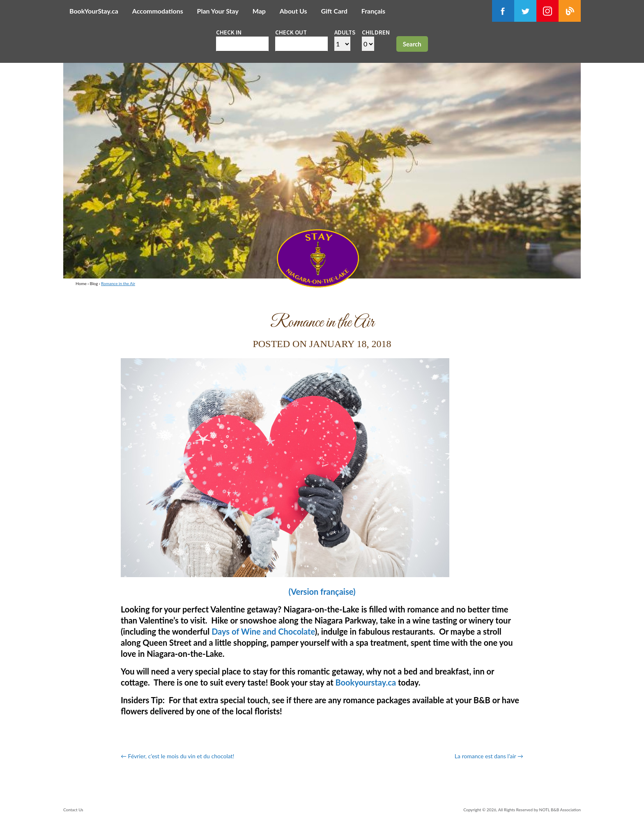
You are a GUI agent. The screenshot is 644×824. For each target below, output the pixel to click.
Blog (94, 283)
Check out (291, 32)
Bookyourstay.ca (366, 682)
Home (81, 283)
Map (259, 11)
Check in (229, 32)
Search (412, 44)
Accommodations (158, 11)
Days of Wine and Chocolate (263, 631)
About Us (293, 11)
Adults (345, 32)
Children (376, 32)
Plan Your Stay (218, 11)
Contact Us (73, 810)
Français (373, 11)
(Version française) (322, 592)
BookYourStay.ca (94, 11)
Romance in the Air (118, 283)
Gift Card (334, 11)
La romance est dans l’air (489, 756)
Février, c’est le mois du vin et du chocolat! (177, 756)
